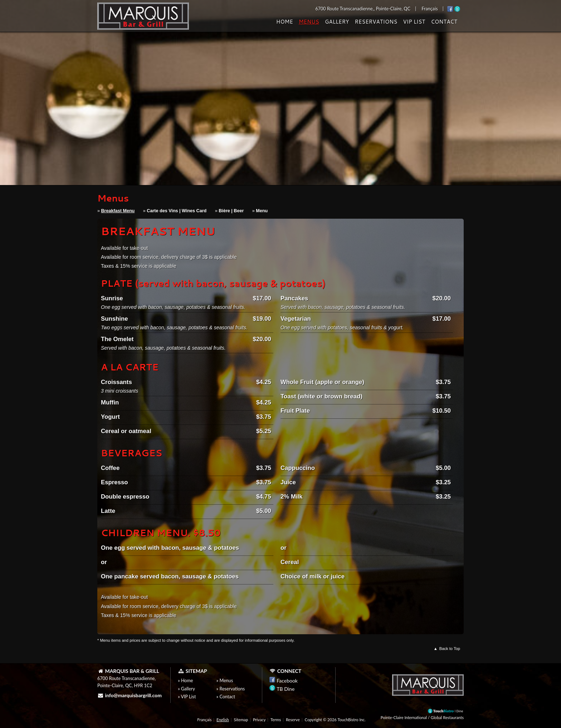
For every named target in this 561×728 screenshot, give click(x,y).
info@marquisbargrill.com (130, 695)
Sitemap (241, 720)
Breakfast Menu (118, 211)
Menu (262, 211)
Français (204, 720)
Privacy (259, 720)
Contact (444, 22)
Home (285, 22)
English (223, 720)
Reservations (376, 22)
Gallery (337, 22)
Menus (309, 22)
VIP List (414, 22)
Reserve (293, 720)
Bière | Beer (231, 211)
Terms (276, 720)
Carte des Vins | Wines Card (177, 211)
